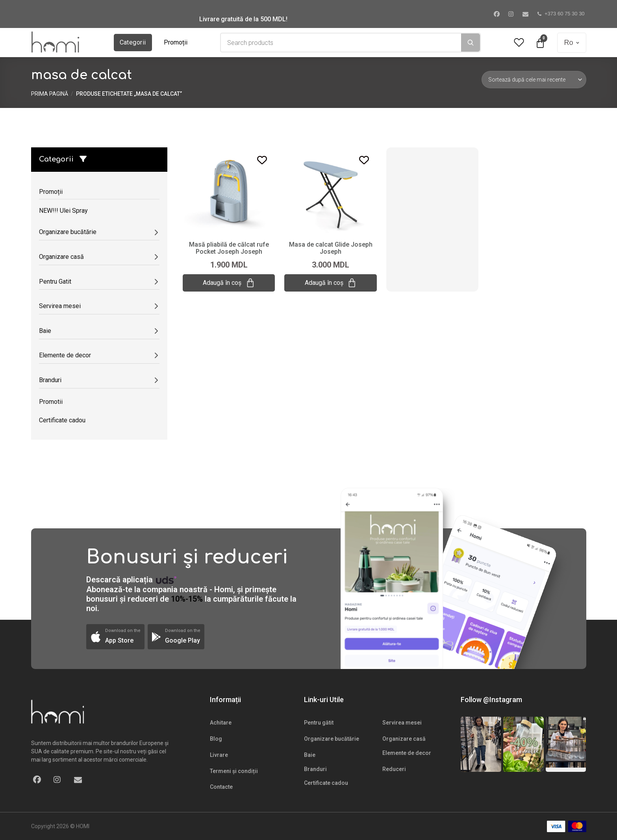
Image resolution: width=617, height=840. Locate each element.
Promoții (176, 42)
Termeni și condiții (234, 771)
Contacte (221, 787)
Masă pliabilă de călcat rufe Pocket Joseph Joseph (229, 248)
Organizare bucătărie (332, 739)
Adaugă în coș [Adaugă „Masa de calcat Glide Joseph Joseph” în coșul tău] (331, 283)
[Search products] (341, 43)
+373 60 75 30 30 (561, 14)
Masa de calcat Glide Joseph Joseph (331, 248)
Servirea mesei (402, 723)
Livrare (219, 755)
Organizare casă (404, 739)
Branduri (315, 769)
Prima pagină (50, 94)
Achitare (221, 723)
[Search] (471, 43)
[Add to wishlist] (262, 160)
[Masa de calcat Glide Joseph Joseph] (330, 190)
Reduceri (394, 769)
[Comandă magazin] (534, 80)
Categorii (133, 42)
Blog (216, 739)
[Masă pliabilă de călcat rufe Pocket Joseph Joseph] (229, 190)
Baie (310, 755)
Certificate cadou (326, 783)
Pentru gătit (319, 723)
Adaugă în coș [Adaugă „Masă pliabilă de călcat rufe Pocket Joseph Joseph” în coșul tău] (229, 283)
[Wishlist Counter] (519, 43)
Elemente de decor (407, 753)
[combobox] (341, 43)
